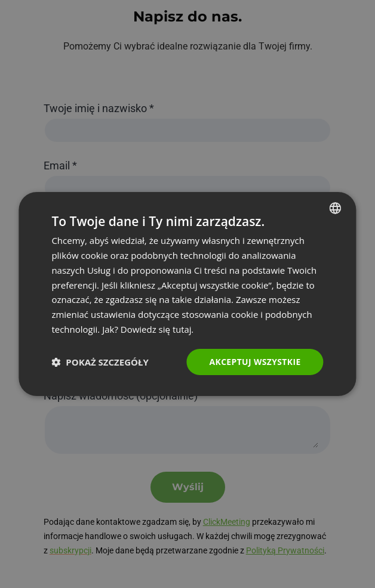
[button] (100, 362)
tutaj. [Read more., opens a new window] (183, 329)
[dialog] (187, 294)
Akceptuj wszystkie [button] (254, 361)
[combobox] (336, 208)
